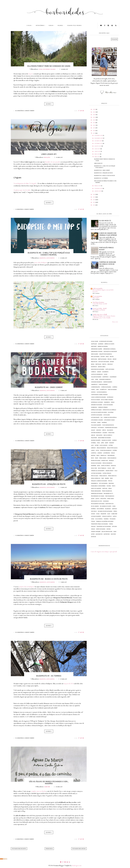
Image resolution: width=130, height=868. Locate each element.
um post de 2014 (69, 684)
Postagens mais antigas (79, 849)
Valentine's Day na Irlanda (104, 526)
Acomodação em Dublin (106, 341)
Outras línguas (107, 473)
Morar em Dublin (96, 461)
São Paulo (94, 511)
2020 (94, 125)
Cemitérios (105, 377)
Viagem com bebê (96, 532)
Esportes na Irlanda (97, 415)
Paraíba (107, 478)
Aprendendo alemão (97, 349)
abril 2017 (97, 157)
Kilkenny (112, 443)
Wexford (113, 534)
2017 (94, 133)
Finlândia (104, 422)
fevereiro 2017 (99, 188)
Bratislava (98, 364)
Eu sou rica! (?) (105, 221)
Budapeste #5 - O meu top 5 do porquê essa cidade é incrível (49, 254)
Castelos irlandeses (97, 374)
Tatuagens (113, 519)
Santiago (114, 509)
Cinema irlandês (108, 382)
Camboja (93, 372)
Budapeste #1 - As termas (49, 676)
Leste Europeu (50, 258)
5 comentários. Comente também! (25, 209)
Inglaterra (94, 438)
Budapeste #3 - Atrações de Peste (49, 484)
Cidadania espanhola (105, 379)
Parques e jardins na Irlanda (99, 481)
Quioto (97, 499)
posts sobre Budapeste (41, 263)
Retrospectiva (110, 504)
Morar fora (105, 461)
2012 (94, 205)
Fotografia (101, 428)
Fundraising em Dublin (111, 428)
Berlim (115, 359)
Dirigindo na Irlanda (97, 405)
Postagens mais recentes (19, 849)
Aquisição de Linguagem (110, 351)
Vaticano (114, 526)
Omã (113, 468)
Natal (99, 466)
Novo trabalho (102, 468)
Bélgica (110, 359)
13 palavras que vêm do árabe (22, 190)
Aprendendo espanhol (109, 349)
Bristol (104, 364)
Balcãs (112, 357)
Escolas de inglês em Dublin (99, 412)
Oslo (116, 471)
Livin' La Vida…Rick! (100, 308)
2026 (94, 109)
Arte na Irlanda (95, 357)
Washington (99, 534)
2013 (94, 202)
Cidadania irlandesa (97, 382)
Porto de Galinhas (96, 488)
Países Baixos (103, 476)
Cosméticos (103, 390)
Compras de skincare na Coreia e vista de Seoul (108, 264)
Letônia (111, 445)
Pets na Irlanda (103, 483)
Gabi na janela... (98, 288)
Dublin (51, 25)
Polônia (109, 486)
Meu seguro (96, 298)
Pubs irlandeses (110, 496)
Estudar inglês (95, 417)
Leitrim (97, 445)
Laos (92, 445)
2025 (94, 112)
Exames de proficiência (110, 417)
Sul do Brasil (99, 519)
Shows (93, 514)
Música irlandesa (107, 463)
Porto (114, 486)
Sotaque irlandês (96, 516)
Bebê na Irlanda (102, 359)
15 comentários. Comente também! (25, 344)
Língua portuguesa (112, 448)
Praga (110, 488)
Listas (97, 450)
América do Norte (109, 344)
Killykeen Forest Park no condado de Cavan (49, 66)
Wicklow (94, 537)
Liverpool (94, 453)
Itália (98, 443)
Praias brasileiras (96, 491)
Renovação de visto (97, 501)
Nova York (94, 468)
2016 (94, 194)
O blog (29, 25)
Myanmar (94, 466)
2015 (94, 197)
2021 (94, 123)
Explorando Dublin (109, 420)
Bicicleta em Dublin (104, 362)
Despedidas (110, 397)
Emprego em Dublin (96, 410)
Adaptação (94, 344)
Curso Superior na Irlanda (98, 397)
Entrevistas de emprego (109, 410)
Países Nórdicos (96, 478)
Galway (93, 430)
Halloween (110, 430)
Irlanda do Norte (106, 440)
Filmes (99, 422)
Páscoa (110, 481)
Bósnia (112, 362)
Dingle (113, 402)
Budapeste (43, 258)
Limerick (93, 448)
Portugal (105, 488)
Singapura (103, 514)
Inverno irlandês (96, 440)
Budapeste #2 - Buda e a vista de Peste (49, 579)
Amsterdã (94, 346)
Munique (111, 461)
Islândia (114, 440)
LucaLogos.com (77, 866)
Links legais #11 (49, 154)
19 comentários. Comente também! (25, 632)
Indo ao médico (108, 435)
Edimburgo (94, 407)
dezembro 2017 (99, 135)
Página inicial (49, 849)
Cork (97, 390)
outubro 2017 (98, 141)
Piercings (111, 483)
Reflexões (103, 499)
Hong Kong (111, 433)
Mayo (93, 458)
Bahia (107, 357)
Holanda (105, 433)
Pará (103, 478)
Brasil (93, 364)
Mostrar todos (115, 322)
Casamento (105, 372)
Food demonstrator (108, 425)
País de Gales (95, 476)
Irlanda (60, 25)
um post (31, 74)
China (97, 379)
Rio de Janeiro (95, 506)
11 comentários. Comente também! (25, 535)
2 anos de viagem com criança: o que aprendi (108, 234)
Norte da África (106, 466)
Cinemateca (94, 384)
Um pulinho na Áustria (99, 310)
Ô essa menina (97, 296)
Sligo (109, 514)
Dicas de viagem (95, 400)
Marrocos (104, 455)
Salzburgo (108, 509)
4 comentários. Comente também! (25, 839)
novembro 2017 (99, 138)
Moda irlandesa (112, 458)
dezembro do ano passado (52, 162)
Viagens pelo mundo (74, 25)
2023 (94, 117)
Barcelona (94, 359)
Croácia (93, 392)
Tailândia (106, 519)
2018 (94, 131)
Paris (111, 478)
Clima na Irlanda (103, 384)
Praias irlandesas (107, 491)
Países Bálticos (112, 476)
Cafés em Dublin (110, 369)
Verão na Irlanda (101, 529)
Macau (113, 453)
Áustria (103, 357)
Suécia (115, 516)
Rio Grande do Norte (106, 506)
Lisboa (93, 450)
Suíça (93, 519)
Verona (108, 529)
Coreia (93, 390)
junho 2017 (98, 151)
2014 (94, 200)
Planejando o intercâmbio (98, 486)
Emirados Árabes (103, 407)
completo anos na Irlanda (38, 791)
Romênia (93, 509)
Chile (92, 379)
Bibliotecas (94, 362)
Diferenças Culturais (97, 402)
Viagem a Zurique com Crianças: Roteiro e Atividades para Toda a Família (104, 317)
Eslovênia (111, 412)
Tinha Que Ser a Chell (100, 315)
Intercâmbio (40, 25)
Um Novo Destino (98, 302)
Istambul (94, 443)
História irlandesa (96, 433)
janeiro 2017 (98, 191)
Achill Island (95, 341)
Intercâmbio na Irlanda (104, 438)
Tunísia (111, 524)
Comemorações (96, 387)
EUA (102, 417)
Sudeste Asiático (107, 516)
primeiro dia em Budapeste (27, 587)
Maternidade (111, 455)
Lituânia (115, 450)
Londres (100, 453)
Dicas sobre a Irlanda (107, 400)
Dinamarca (107, 402)
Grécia (104, 430)
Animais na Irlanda (103, 346)
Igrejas (93, 435)
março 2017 (98, 186)
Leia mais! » (49, 104)
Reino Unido (111, 499)
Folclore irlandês (96, 425)
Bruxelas (110, 364)
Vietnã (93, 534)
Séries (115, 511)
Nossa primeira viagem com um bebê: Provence (103, 291)
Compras (115, 387)
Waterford (107, 534)
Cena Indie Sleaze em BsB (100, 304)
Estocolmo (107, 415)
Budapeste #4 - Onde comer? (49, 387)
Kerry (107, 443)
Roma (114, 506)
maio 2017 (97, 154)
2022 (94, 120)
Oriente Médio (109, 471)
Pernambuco (95, 483)
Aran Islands (95, 354)
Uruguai (93, 526)
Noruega (113, 466)
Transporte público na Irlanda (99, 524)
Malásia (93, 455)
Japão (102, 443)
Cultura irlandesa (102, 392)
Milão (97, 458)
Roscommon (100, 509)
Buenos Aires (102, 367)
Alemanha (101, 344)
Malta (98, 455)
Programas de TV (108, 494)
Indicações (47, 157)
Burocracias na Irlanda (98, 369)
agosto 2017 (98, 146)
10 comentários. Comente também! (25, 441)
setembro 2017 (99, 143)
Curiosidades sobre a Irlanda (99, 395)
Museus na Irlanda (96, 463)
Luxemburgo (107, 453)
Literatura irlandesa (106, 450)
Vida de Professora (107, 532)
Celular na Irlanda (96, 377)
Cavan (40, 69)
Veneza (93, 529)
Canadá (99, 372)
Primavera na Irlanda (97, 494)
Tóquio (93, 521)
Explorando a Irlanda (49, 69)
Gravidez (99, 430)
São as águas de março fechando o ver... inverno (49, 783)
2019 (94, 128)
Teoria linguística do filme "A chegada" (25, 183)
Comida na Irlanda (106, 387)
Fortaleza (94, 428)
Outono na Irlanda (96, 473)
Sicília (98, 514)
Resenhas (106, 501)
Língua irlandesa (101, 448)
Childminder (113, 377)
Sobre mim (47, 787)
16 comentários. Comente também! (25, 111)
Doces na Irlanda (108, 405)
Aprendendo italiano (97, 351)
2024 (94, 115)
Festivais (94, 422)
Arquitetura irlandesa (106, 354)
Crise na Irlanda (112, 390)
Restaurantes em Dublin (98, 504)
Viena (115, 532)
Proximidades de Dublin (98, 496)
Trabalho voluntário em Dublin (105, 521)
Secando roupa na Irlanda (105, 511)
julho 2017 (97, 149)
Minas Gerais (103, 458)
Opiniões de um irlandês (98, 471)
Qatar (93, 499)
